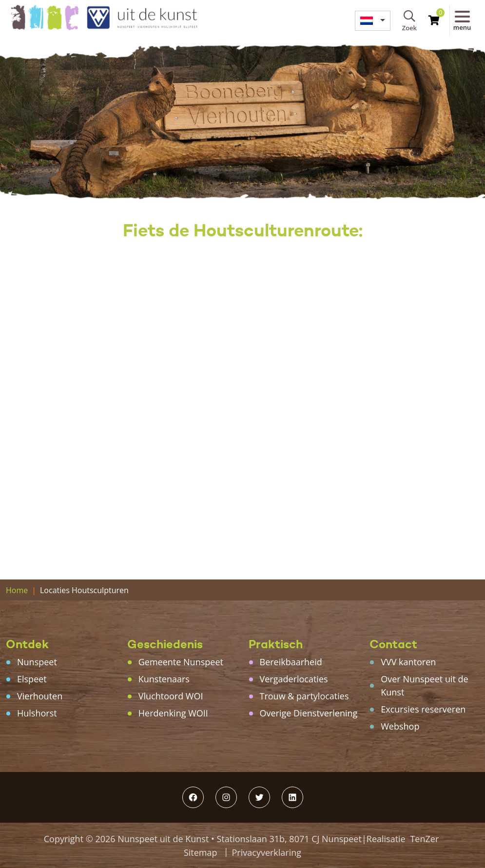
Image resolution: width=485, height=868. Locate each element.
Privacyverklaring (267, 852)
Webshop (400, 726)
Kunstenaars (164, 679)
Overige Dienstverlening (309, 713)
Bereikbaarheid (291, 662)
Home (17, 590)
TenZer (424, 839)
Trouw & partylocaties (304, 696)
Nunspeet (37, 662)
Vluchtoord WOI (171, 696)
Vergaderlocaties (294, 679)
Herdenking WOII (173, 713)
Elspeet (32, 679)
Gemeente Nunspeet (181, 662)
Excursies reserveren (423, 709)
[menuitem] (373, 21)
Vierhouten (40, 696)
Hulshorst (37, 713)
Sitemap (201, 852)
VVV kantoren (408, 662)
